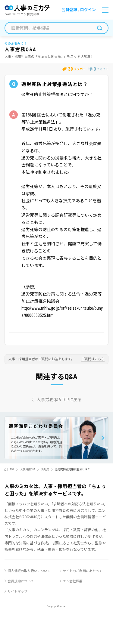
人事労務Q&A (28, 469)
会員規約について (21, 581)
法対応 (45, 469)
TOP (12, 469)
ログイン (88, 10)
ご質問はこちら (93, 359)
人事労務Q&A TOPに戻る (59, 400)
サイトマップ (17, 591)
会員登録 (69, 10)
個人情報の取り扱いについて (29, 571)
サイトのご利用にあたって (82, 571)
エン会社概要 (73, 581)
